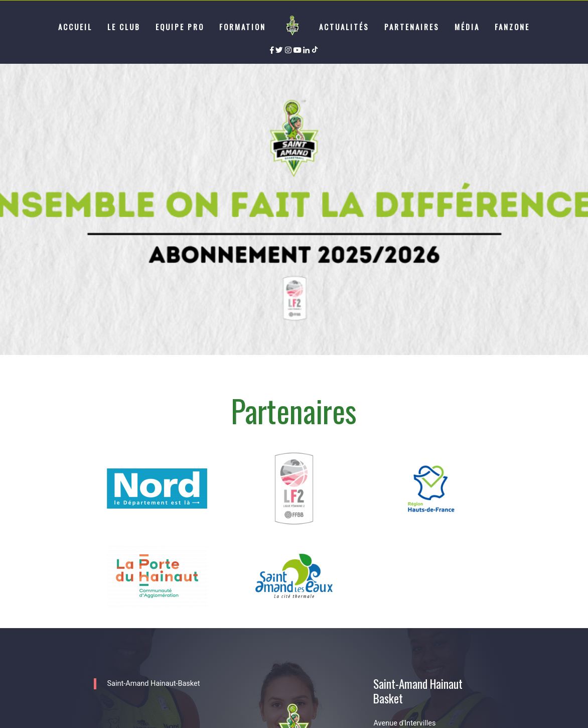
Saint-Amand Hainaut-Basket (153, 684)
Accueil (75, 27)
